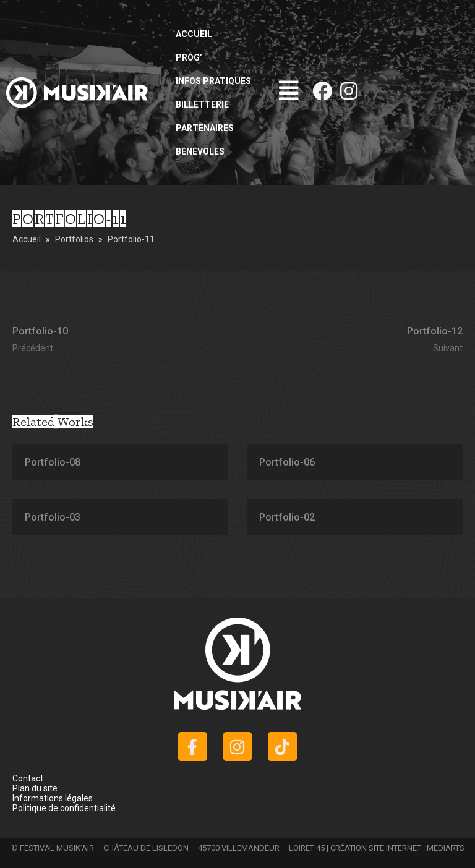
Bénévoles (200, 151)
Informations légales (53, 798)
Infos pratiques (213, 81)
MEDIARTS (446, 848)
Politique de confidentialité (64, 808)
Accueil (194, 34)
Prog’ (189, 57)
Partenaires (205, 128)
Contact (28, 778)
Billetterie (202, 104)
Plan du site (35, 788)
